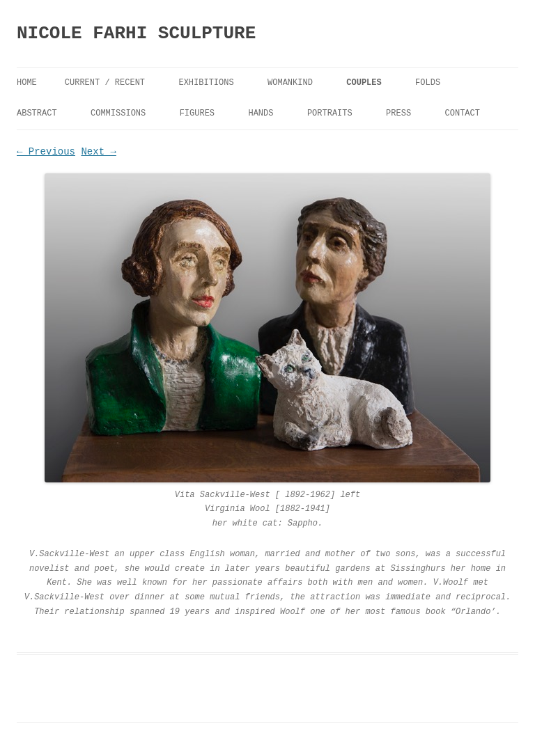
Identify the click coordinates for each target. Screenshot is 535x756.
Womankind (290, 83)
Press (398, 113)
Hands (261, 113)
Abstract (37, 113)
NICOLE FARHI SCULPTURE (136, 33)
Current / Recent (105, 83)
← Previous (46, 152)
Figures (197, 113)
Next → (98, 152)
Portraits (330, 113)
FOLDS (428, 83)
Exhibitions (206, 83)
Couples (364, 83)
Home (27, 83)
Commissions (118, 113)
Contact (463, 113)
